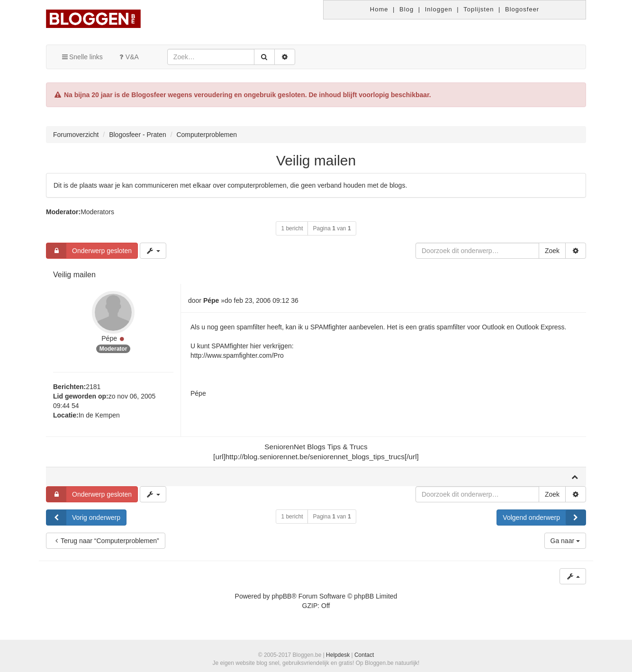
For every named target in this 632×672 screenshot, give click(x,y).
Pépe (109, 338)
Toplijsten (479, 9)
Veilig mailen (316, 160)
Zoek (552, 251)
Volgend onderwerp (544, 518)
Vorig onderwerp (83, 518)
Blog (406, 9)
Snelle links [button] (82, 57)
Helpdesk (338, 655)
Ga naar (565, 541)
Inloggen (439, 9)
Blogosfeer (522, 9)
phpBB (281, 596)
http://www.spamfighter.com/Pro (237, 355)
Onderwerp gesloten (89, 251)
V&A (128, 57)
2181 (93, 387)
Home (379, 9)
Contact (364, 655)
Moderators (97, 212)
